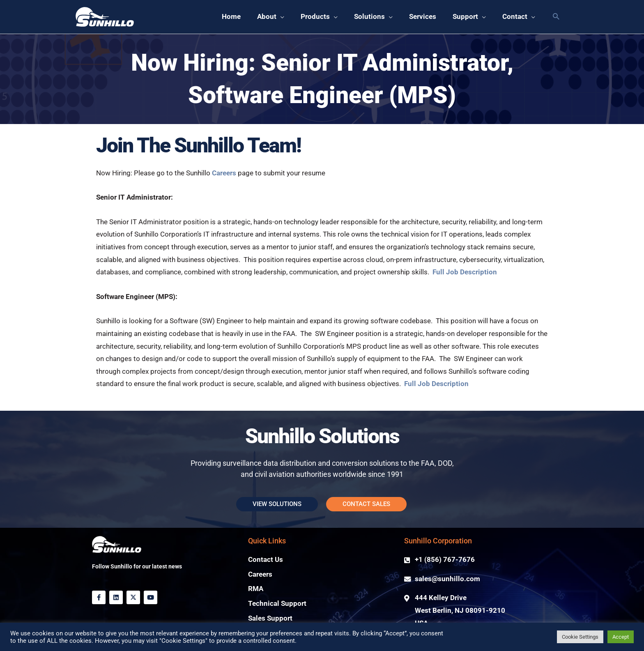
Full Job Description (465, 272)
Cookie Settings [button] (580, 637)
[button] (556, 17)
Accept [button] (621, 637)
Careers (225, 173)
